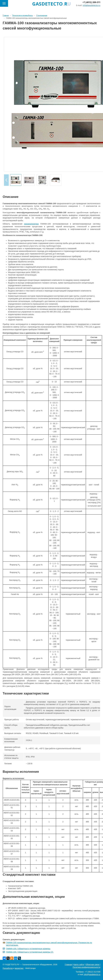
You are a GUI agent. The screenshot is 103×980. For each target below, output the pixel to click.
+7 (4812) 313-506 (93, 972)
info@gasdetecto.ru (92, 5)
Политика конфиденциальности (86, 967)
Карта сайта (79, 965)
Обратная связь (92, 965)
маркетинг (19, 968)
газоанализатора (31, 224)
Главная (68, 965)
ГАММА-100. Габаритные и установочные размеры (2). (30, 952)
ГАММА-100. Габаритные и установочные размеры (28, 949)
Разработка (8, 968)
